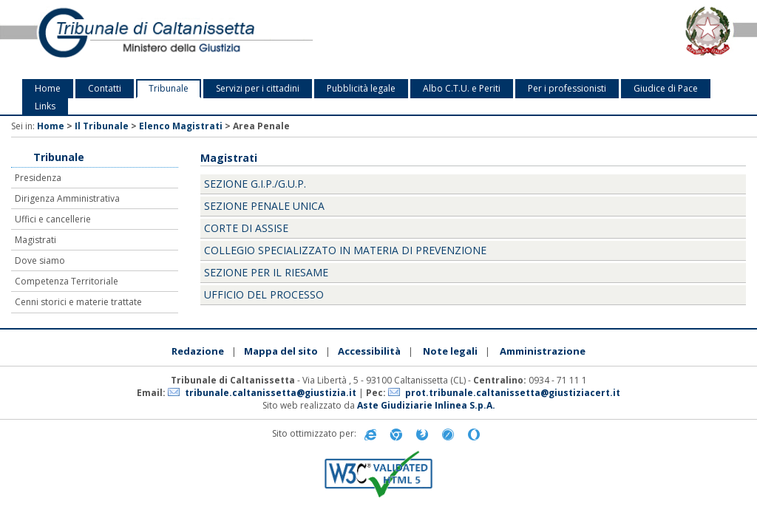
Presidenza (38, 178)
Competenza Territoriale (67, 281)
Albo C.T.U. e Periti (462, 88)
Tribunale (169, 88)
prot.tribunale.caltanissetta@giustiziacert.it (513, 393)
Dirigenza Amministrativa (67, 198)
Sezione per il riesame (266, 272)
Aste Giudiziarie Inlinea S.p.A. (426, 405)
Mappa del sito (281, 351)
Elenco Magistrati (181, 126)
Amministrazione (543, 351)
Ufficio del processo (264, 294)
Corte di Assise (246, 228)
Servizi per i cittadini (258, 88)
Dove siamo (40, 260)
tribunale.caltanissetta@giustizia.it (271, 393)
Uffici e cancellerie (53, 219)
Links (45, 106)
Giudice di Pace (666, 88)
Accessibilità (369, 351)
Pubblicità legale (361, 88)
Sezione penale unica (264, 206)
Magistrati (35, 240)
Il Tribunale (102, 126)
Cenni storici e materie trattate (78, 302)
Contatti (105, 88)
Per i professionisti (567, 88)
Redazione (198, 351)
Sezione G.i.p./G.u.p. (255, 184)
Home (48, 88)
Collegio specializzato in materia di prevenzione (345, 250)
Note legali (450, 351)
